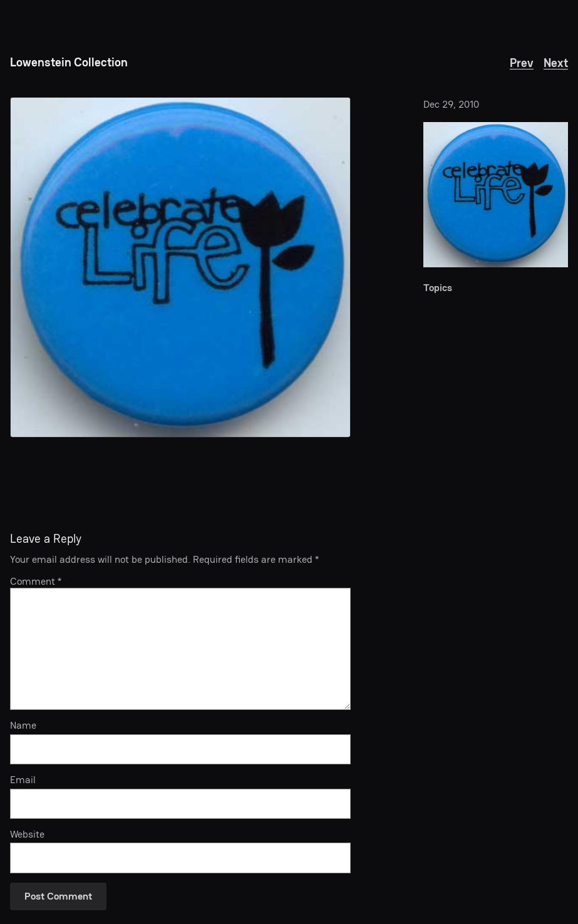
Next (556, 63)
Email (23, 780)
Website (27, 835)
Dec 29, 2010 (451, 104)
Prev (522, 63)
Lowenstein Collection (69, 62)
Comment (36, 581)
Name (23, 726)
